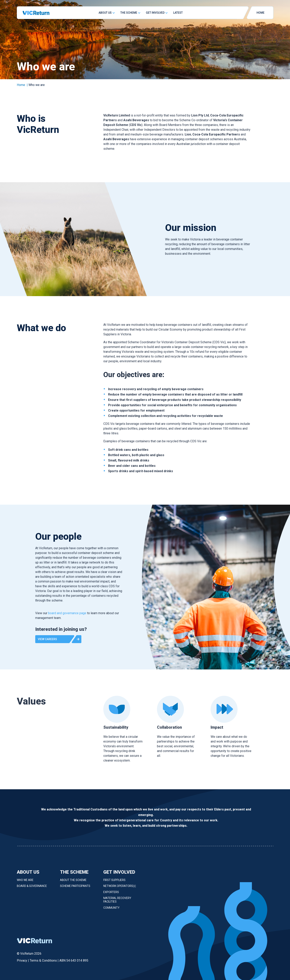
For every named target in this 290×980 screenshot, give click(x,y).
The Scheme (129, 13)
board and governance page (67, 616)
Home (21, 85)
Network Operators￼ (120, 889)
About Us (105, 13)
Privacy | (23, 960)
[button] (58, 642)
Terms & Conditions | (45, 960)
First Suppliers (114, 883)
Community (111, 911)
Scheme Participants (75, 889)
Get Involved (155, 13)
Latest (178, 13)
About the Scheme (73, 883)
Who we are (25, 883)
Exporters (111, 895)
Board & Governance (32, 889)
